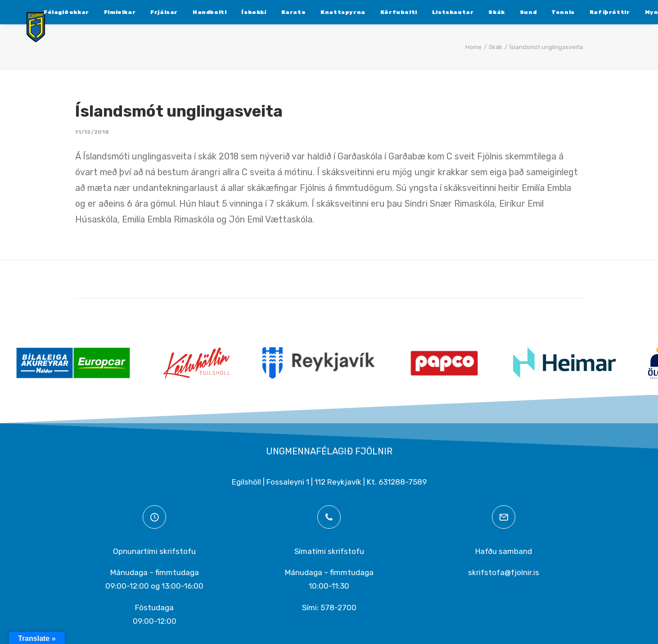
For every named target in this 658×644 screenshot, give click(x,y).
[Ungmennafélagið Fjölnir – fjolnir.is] (30, 35)
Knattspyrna (321, 12)
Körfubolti (377, 12)
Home (473, 47)
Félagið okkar (45, 12)
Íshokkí (232, 12)
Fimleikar (98, 12)
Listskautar (431, 12)
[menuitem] (45, 12)
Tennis (541, 12)
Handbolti (188, 12)
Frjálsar (142, 12)
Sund (507, 12)
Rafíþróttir (588, 12)
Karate (272, 12)
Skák (475, 12)
